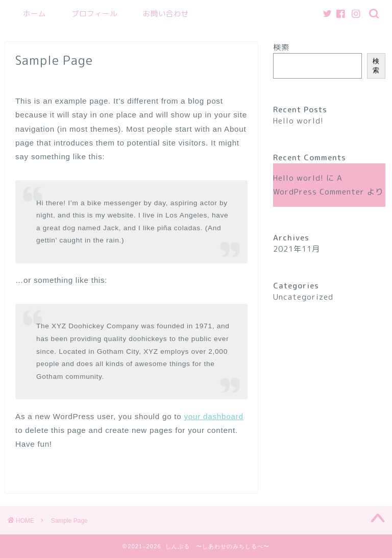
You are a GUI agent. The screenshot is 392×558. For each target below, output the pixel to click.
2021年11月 (297, 249)
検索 (281, 47)
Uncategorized (303, 297)
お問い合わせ (166, 14)
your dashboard (214, 416)
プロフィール (94, 14)
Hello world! (298, 121)
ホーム (34, 14)
